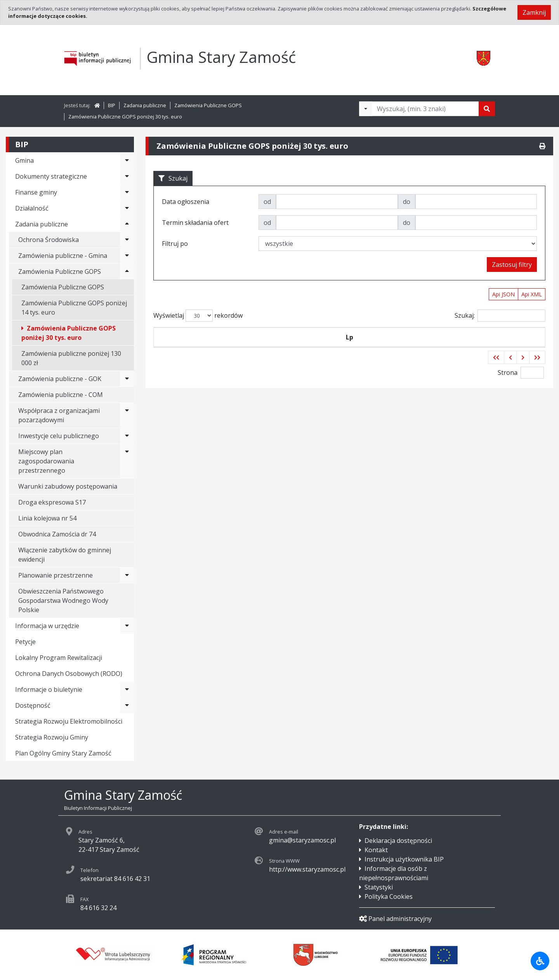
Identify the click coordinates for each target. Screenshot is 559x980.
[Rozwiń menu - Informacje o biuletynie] (127, 689)
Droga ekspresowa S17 (52, 502)
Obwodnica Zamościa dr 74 (57, 534)
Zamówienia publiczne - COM (61, 395)
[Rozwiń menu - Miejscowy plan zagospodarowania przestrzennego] (127, 461)
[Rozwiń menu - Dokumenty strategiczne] (127, 176)
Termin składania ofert (494, 337)
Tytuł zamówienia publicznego (384, 337)
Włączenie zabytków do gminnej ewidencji (65, 555)
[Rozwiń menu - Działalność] (127, 208)
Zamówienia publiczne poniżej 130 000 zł (71, 358)
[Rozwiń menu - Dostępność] (127, 705)
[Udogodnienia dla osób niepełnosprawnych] (540, 961)
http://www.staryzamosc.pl (307, 869)
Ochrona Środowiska (49, 240)
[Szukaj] (487, 109)
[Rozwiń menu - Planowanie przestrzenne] (127, 575)
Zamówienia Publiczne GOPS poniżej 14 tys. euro (74, 308)
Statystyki (379, 887)
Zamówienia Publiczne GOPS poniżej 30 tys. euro (125, 117)
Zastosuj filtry (512, 265)
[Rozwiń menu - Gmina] (127, 160)
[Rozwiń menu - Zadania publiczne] (127, 224)
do (407, 202)
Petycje (25, 642)
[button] (496, 357)
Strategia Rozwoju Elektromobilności (69, 721)
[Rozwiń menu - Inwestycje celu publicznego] (127, 436)
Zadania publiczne (145, 105)
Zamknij (534, 12)
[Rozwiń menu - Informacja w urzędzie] (127, 626)
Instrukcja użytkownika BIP (404, 859)
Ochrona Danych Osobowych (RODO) (69, 674)
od (267, 202)
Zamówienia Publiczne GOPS (208, 105)
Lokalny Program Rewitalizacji (59, 658)
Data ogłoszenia (285, 337)
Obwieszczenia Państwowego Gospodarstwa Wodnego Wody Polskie (63, 601)
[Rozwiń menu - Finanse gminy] (127, 192)
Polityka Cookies (389, 896)
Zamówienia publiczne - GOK (60, 379)
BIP (112, 105)
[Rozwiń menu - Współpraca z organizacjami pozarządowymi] (127, 415)
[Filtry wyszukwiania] (366, 109)
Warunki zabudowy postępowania (68, 486)
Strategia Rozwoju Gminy (52, 737)
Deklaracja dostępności (398, 841)
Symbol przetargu (209, 337)
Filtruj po (175, 244)
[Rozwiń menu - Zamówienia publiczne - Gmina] (127, 256)
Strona (508, 373)
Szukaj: (500, 316)
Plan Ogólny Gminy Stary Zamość (63, 753)
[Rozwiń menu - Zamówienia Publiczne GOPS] (127, 272)
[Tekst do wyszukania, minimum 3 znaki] (425, 109)
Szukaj (173, 178)
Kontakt (376, 850)
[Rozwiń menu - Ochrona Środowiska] (127, 240)
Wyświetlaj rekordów (198, 316)
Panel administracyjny (395, 919)
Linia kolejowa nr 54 (47, 518)
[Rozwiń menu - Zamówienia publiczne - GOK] (127, 379)
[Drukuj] (542, 146)
